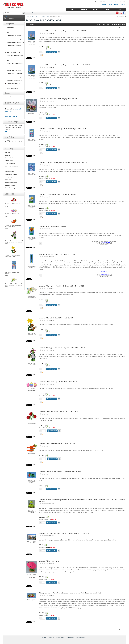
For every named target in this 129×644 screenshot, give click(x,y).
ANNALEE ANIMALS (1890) (12, 49)
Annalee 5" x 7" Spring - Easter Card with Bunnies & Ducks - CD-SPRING (64, 533)
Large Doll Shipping (10, 163)
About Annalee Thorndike (11, 174)
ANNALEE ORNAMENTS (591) (13, 46)
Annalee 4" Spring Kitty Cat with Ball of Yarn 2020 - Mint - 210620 (62, 286)
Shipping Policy (9, 161)
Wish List (123, 4)
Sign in (110, 4)
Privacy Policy (9, 177)
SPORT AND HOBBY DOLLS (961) (14, 56)
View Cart (104, 4)
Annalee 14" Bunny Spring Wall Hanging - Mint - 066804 (59, 99)
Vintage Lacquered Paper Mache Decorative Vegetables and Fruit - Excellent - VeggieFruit (70, 593)
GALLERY (96, 10)
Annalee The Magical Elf (11, 182)
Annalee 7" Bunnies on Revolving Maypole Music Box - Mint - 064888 (63, 31)
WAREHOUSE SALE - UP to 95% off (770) (14, 32)
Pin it (34, 58)
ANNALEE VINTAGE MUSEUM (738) (14, 42)
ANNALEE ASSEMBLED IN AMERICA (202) (12, 84)
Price (112, 24)
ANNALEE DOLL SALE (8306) (13, 36)
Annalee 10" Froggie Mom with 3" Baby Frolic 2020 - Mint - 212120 (62, 348)
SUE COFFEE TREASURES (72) (13, 80)
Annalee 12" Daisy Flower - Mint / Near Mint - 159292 (58, 195)
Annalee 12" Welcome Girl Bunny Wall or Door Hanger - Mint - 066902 (63, 129)
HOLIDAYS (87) (9, 28)
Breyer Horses (9, 180)
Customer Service (9, 158)
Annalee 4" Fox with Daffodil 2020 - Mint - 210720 (56, 318)
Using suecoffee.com (10, 185)
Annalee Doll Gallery (10, 188)
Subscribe (15, 116)
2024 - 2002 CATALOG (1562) (13, 39)
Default (116, 24)
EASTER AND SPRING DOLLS (42, 17)
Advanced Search (29, 13)
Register (116, 4)
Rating (123, 24)
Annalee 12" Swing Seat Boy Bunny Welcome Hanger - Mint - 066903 (63, 163)
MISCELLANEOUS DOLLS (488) (13, 67)
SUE (72, 10)
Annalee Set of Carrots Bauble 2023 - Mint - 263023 (57, 444)
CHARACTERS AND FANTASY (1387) (13, 60)
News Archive (8, 116)
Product (108, 24)
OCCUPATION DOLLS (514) (12, 52)
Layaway (7, 169)
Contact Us (8, 155)
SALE (120, 10)
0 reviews (52, 33)
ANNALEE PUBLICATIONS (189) (14, 74)
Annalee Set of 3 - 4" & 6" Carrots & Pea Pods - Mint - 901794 (60, 472)
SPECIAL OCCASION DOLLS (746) (14, 64)
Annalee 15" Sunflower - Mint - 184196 (53, 227)
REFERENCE (84, 10)
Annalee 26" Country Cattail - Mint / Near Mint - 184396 (58, 254)
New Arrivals (8, 97)
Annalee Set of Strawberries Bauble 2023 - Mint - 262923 (59, 412)
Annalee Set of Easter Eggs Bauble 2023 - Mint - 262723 (59, 382)
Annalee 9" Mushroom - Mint (49, 561)
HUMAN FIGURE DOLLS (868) (13, 70)
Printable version (121, 17)
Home (28, 17)
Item (104, 24)
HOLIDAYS (32, 17)
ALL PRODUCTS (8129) (11, 88)
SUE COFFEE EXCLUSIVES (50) (13, 77)
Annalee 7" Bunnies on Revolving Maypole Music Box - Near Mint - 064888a (65, 65)
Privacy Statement (10, 172)
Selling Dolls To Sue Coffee (12, 166)
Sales (120, 24)
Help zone (8, 153)
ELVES (108, 10)
